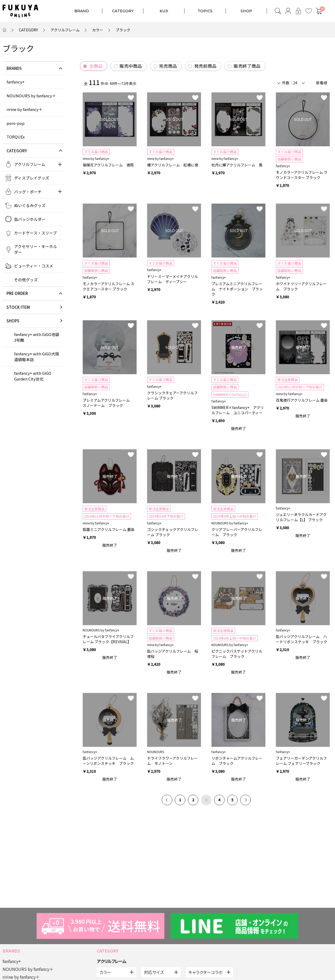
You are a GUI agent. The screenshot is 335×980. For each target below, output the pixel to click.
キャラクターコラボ (205, 972)
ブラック (123, 30)
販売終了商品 (247, 66)
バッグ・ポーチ (28, 192)
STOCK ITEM (18, 307)
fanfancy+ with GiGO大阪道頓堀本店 (37, 356)
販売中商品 (131, 66)
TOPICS (205, 11)
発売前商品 (205, 66)
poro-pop (16, 123)
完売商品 (168, 66)
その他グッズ (26, 280)
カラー (98, 30)
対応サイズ (154, 972)
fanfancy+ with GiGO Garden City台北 (33, 376)
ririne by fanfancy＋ (24, 109)
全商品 (96, 66)
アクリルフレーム (65, 30)
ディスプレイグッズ (32, 178)
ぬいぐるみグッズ (30, 205)
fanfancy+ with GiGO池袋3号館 (37, 337)
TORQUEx (16, 137)
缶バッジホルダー (30, 219)
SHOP (246, 11)
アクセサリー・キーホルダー (36, 249)
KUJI (164, 11)
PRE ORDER (17, 293)
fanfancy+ (16, 82)
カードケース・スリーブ (35, 233)
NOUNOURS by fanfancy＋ (31, 96)
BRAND (82, 11)
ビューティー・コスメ (34, 266)
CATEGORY (123, 11)
